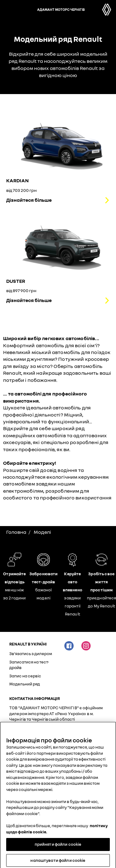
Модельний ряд (25, 684)
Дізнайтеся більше (29, 200)
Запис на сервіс (25, 676)
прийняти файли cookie (58, 847)
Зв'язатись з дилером (31, 654)
